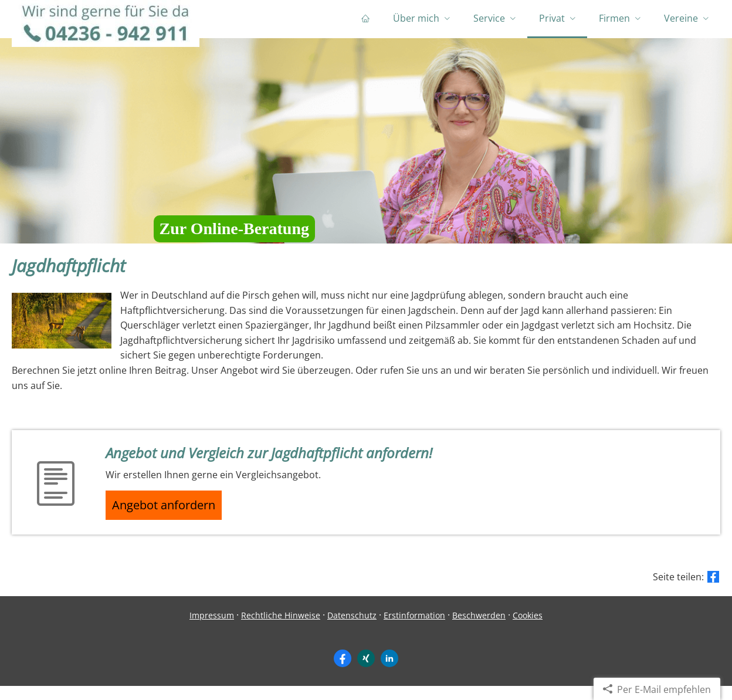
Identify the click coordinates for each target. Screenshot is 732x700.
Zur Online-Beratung (234, 237)
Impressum (212, 629)
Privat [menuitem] (552, 22)
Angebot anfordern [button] (170, 516)
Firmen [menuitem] (614, 22)
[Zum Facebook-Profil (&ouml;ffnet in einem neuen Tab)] (343, 672)
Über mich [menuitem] (416, 22)
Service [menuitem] (489, 22)
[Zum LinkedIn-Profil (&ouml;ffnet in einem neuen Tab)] (389, 672)
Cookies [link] (528, 629)
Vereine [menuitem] (681, 22)
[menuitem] (365, 23)
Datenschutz (352, 629)
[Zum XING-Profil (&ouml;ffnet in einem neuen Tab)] (366, 672)
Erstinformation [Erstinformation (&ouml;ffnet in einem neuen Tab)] (414, 629)
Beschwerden (479, 629)
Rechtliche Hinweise (281, 629)
